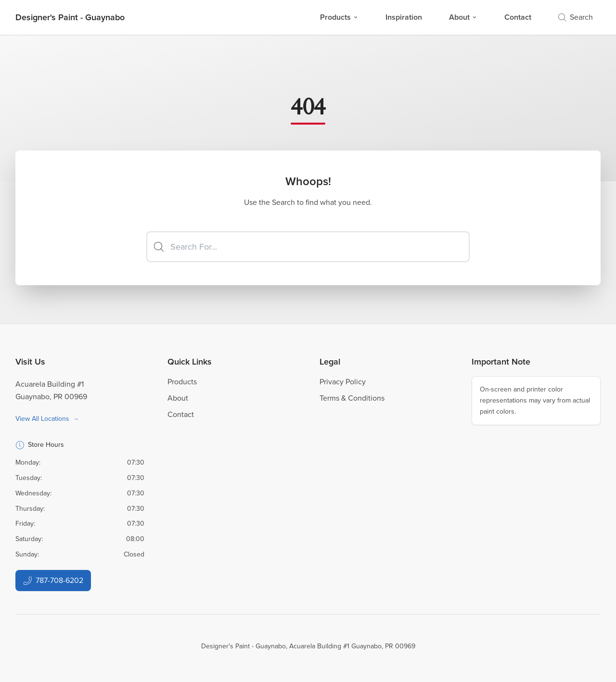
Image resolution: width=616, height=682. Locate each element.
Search (576, 17)
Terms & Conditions (352, 398)
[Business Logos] (70, 17)
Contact (518, 17)
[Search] (308, 247)
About (463, 17)
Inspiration (404, 17)
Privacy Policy (343, 382)
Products (339, 17)
